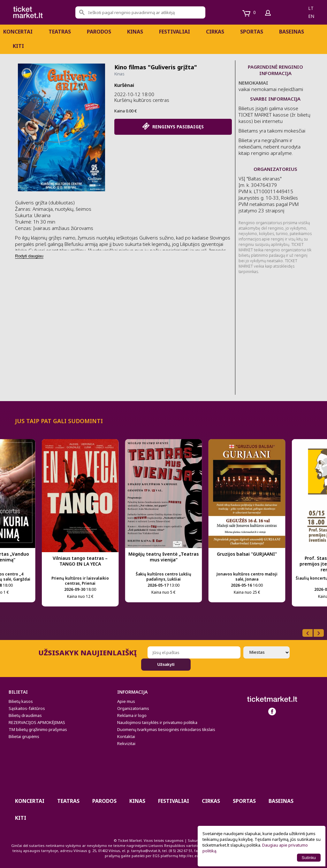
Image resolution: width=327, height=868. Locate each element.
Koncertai (18, 32)
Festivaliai (175, 32)
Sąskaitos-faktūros (27, 708)
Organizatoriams (133, 708)
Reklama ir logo (132, 715)
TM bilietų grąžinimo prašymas (38, 729)
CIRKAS (215, 32)
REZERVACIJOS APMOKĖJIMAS (37, 722)
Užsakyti (166, 664)
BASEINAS (292, 32)
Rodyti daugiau (29, 256)
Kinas (135, 32)
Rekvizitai (126, 743)
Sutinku (309, 858)
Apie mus (126, 701)
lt (311, 8)
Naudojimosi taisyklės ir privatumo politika (157, 722)
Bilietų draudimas (25, 715)
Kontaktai (126, 736)
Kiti (18, 46)
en (311, 16)
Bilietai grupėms (24, 736)
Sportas (252, 32)
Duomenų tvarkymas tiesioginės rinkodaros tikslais (166, 729)
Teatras (60, 32)
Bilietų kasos (21, 701)
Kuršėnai (124, 85)
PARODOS (99, 32)
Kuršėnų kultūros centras (142, 100)
